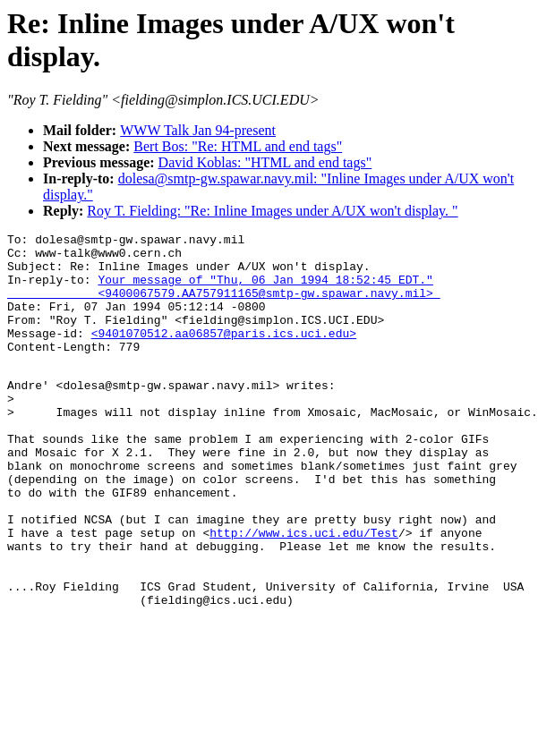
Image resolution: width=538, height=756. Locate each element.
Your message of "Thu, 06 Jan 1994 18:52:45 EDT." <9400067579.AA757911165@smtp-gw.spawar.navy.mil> (224, 298)
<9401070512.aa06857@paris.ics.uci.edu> (224, 354)
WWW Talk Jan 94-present (198, 130)
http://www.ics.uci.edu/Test (304, 591)
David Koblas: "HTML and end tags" (265, 162)
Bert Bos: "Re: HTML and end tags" (238, 146)
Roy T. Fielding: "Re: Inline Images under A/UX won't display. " (272, 211)
